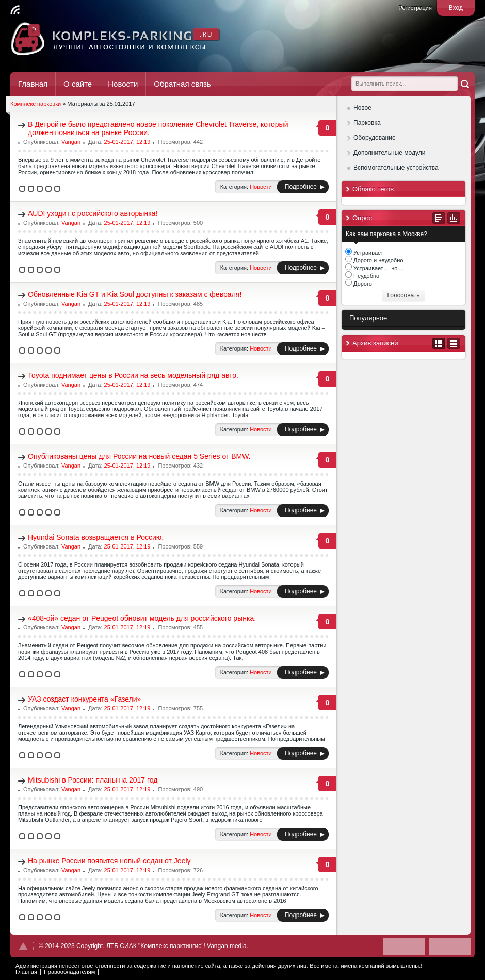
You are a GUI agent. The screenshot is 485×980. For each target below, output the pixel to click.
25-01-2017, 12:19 (127, 142)
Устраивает (368, 253)
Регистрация (415, 8)
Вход (456, 8)
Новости (123, 84)
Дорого (362, 284)
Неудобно (366, 276)
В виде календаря (439, 343)
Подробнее (301, 187)
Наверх (23, 946)
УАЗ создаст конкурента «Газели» (84, 699)
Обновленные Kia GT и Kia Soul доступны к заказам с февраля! (135, 294)
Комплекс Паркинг (116, 39)
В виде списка (454, 343)
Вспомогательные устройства (396, 168)
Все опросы (439, 218)
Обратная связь (182, 84)
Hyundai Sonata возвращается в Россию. (96, 537)
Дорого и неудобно (377, 260)
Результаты (454, 218)
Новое (362, 108)
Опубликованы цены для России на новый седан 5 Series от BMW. (139, 456)
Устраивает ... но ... (378, 268)
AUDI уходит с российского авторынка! (93, 213)
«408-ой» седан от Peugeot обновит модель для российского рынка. (142, 618)
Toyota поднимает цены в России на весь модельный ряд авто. (133, 375)
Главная (33, 84)
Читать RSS (15, 10)
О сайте (78, 84)
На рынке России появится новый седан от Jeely (109, 861)
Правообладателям (69, 972)
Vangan (71, 142)
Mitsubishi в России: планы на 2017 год (93, 780)
